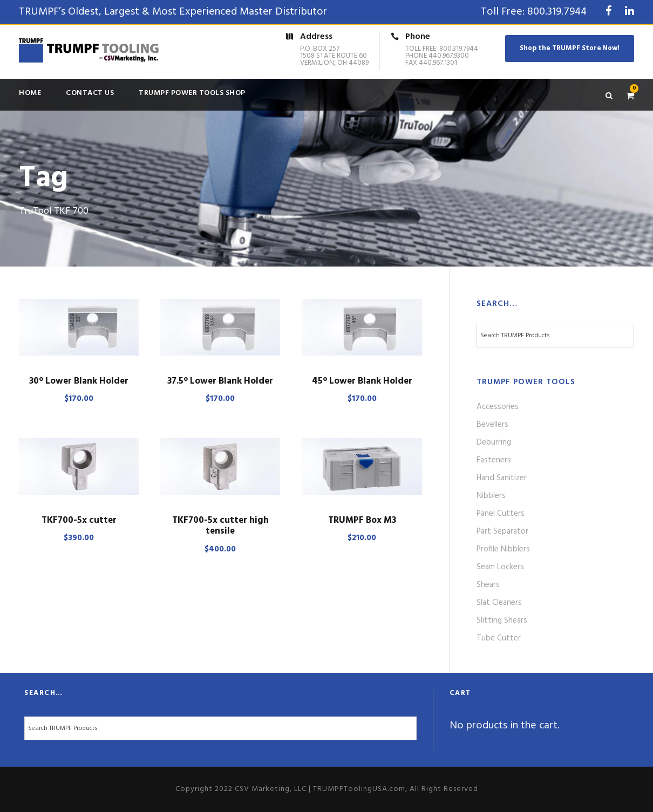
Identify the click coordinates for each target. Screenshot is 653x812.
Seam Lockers (500, 567)
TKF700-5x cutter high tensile (220, 526)
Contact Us (90, 93)
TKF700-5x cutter (79, 520)
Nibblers (491, 496)
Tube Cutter (499, 638)
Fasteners (494, 460)
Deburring (494, 442)
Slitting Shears (502, 620)
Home (30, 93)
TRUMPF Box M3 (362, 520)
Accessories (498, 407)
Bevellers (492, 425)
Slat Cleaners (499, 603)
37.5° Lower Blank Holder (220, 381)
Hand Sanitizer (502, 478)
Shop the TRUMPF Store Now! (570, 48)
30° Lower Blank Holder (79, 381)
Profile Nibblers (503, 549)
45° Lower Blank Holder (362, 381)
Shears (488, 585)
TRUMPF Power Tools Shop (192, 93)
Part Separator (502, 531)
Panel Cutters (501, 514)
